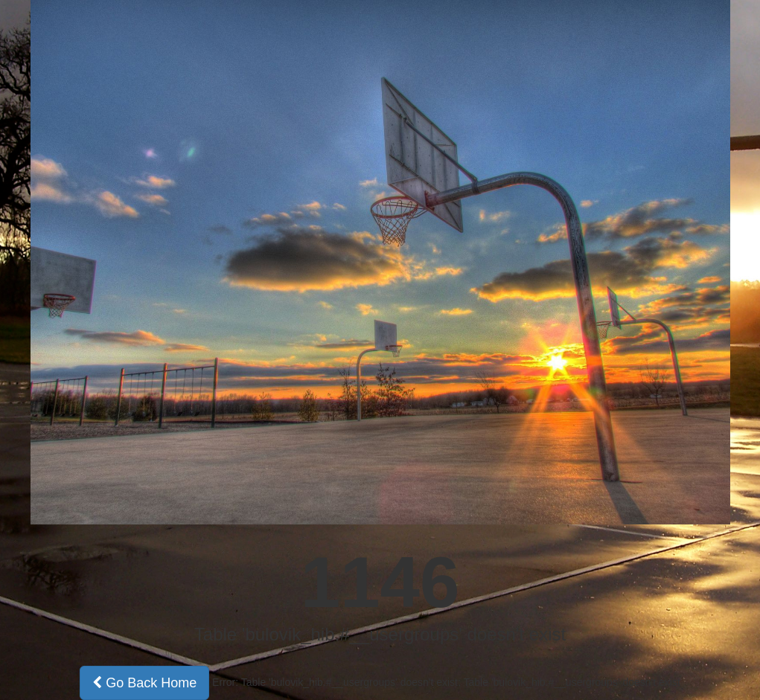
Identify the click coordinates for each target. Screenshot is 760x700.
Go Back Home (144, 683)
